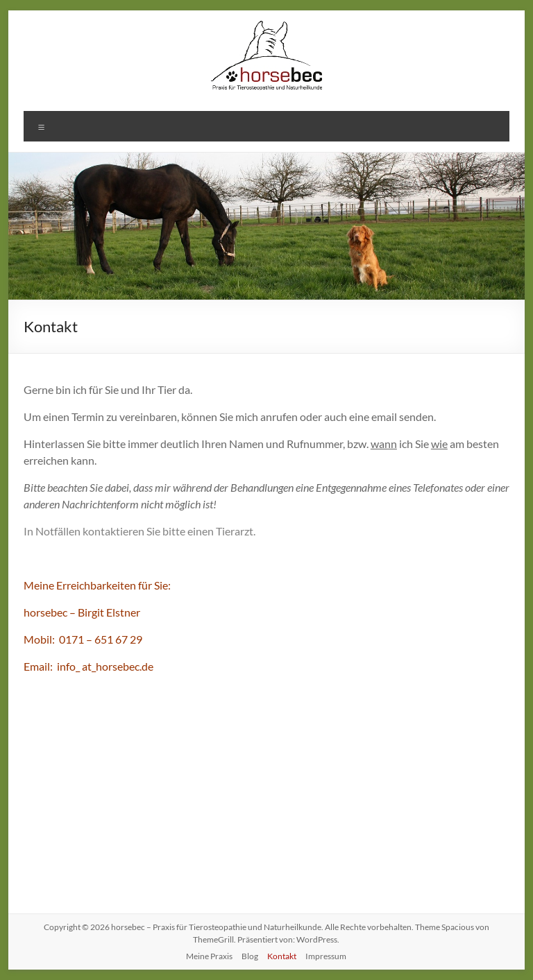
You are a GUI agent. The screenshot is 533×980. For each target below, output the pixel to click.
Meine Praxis (209, 956)
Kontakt (282, 956)
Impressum (326, 956)
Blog (250, 956)
